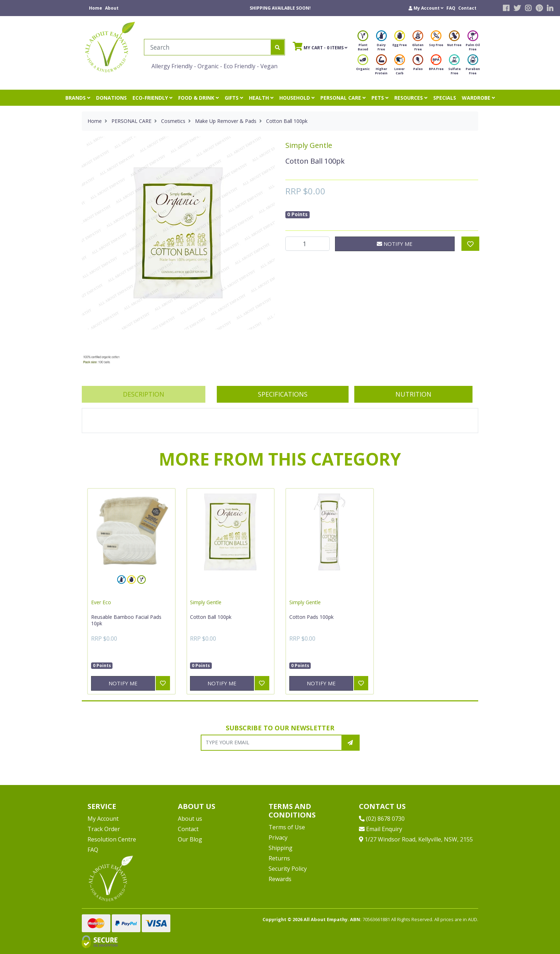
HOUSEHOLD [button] (297, 98)
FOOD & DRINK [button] (199, 98)
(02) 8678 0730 (382, 819)
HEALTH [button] (261, 98)
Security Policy (288, 869)
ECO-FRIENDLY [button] (152, 98)
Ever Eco (101, 602)
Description (144, 394)
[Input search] (208, 47)
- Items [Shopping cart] (320, 46)
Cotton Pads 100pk (311, 617)
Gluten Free (418, 43)
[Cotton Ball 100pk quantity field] (307, 244)
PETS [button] (380, 98)
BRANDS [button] (78, 98)
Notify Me (395, 244)
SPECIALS (445, 98)
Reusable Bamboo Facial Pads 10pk (126, 620)
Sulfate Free (454, 67)
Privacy (278, 838)
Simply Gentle (309, 145)
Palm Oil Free (473, 43)
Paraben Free (473, 67)
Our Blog (190, 839)
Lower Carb (400, 67)
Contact (467, 8)
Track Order (104, 829)
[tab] (144, 394)
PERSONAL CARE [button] (343, 98)
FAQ (451, 8)
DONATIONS (111, 98)
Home (96, 8)
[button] (426, 8)
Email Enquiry (381, 829)
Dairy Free (381, 43)
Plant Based (363, 43)
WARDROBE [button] (478, 98)
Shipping (281, 848)
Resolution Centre (112, 839)
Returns (279, 858)
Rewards (280, 879)
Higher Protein (381, 67)
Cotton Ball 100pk (211, 617)
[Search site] (277, 47)
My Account (103, 819)
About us (190, 819)
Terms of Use (287, 827)
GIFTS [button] (234, 98)
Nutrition (413, 394)
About (112, 8)
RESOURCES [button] (411, 98)
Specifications (283, 394)
